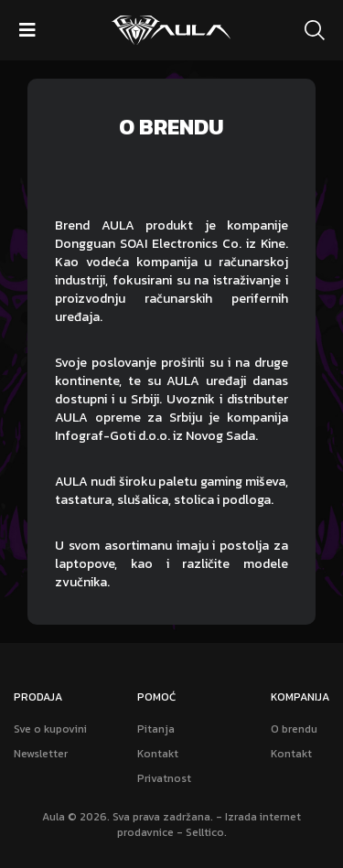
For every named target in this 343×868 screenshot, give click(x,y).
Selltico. (206, 832)
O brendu (294, 729)
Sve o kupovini (50, 729)
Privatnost (164, 779)
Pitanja (156, 729)
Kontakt (158, 754)
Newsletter (41, 754)
